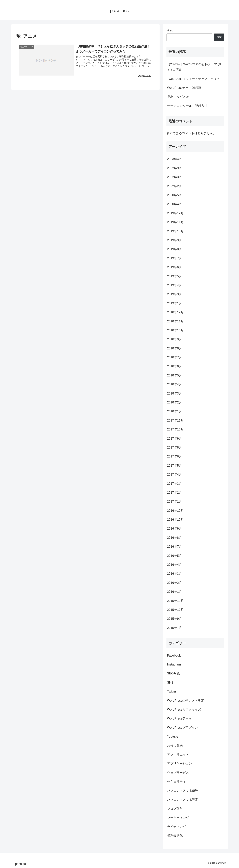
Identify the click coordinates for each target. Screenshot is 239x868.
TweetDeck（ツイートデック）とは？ (193, 79)
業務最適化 (175, 836)
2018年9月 (175, 339)
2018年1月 (175, 411)
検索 (170, 30)
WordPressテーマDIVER (184, 88)
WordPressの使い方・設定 (186, 701)
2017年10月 (175, 429)
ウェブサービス (178, 773)
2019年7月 (175, 258)
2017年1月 (175, 502)
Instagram (174, 664)
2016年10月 (175, 520)
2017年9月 (175, 439)
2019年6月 (175, 267)
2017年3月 (175, 484)
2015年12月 (175, 601)
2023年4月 (175, 159)
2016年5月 (175, 556)
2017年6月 (175, 456)
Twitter (172, 691)
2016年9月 (175, 529)
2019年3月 (175, 294)
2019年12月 (175, 213)
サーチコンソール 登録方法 (187, 106)
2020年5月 (175, 195)
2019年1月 (175, 303)
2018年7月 (175, 357)
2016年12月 (175, 511)
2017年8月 (175, 448)
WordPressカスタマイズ (184, 710)
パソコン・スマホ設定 (183, 800)
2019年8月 (175, 249)
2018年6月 (175, 366)
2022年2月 (175, 186)
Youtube (173, 737)
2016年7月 (175, 547)
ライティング (176, 827)
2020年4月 (175, 204)
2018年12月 (175, 312)
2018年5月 (175, 375)
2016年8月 (175, 538)
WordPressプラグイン (183, 728)
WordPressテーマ (179, 718)
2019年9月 (175, 240)
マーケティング (178, 818)
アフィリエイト (178, 755)
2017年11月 (175, 420)
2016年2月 (175, 583)
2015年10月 (175, 610)
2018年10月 (175, 330)
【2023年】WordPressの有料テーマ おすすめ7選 (194, 67)
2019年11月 (175, 222)
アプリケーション (180, 764)
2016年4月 (175, 565)
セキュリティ (176, 782)
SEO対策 (174, 673)
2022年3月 (175, 177)
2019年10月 (175, 231)
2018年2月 (175, 402)
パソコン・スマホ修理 (183, 791)
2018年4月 (175, 384)
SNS (170, 683)
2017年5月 (175, 466)
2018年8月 (175, 348)
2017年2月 (175, 493)
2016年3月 (175, 574)
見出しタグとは (178, 97)
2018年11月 (175, 321)
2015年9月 (175, 619)
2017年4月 (175, 475)
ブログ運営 (175, 809)
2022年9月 (175, 168)
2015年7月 (175, 628)
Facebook (174, 656)
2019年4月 (175, 285)
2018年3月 (175, 393)
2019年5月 (175, 276)
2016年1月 (175, 592)
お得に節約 (175, 745)
